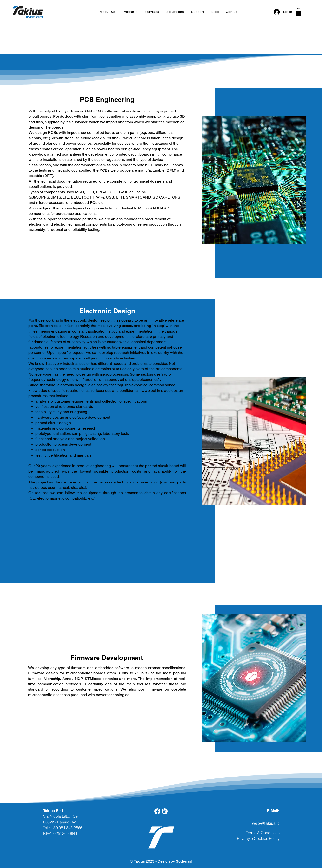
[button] (130, 12)
